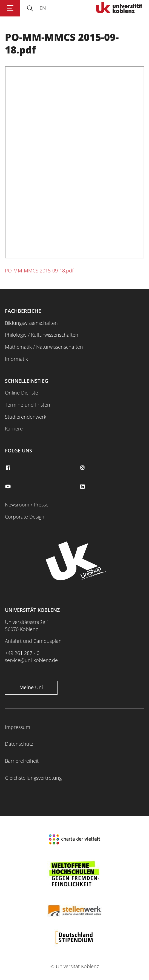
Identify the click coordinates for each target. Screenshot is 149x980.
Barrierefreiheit (22, 761)
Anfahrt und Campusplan (33, 641)
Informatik (16, 359)
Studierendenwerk (26, 417)
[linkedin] (83, 487)
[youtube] (8, 487)
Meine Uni (31, 687)
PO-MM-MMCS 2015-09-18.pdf (39, 271)
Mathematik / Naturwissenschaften (44, 347)
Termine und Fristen (28, 405)
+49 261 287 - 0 (22, 653)
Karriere (14, 429)
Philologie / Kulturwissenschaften (42, 335)
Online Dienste (22, 393)
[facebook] (8, 468)
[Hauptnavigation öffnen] (10, 8)
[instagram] (83, 468)
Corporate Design (25, 517)
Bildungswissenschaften (31, 323)
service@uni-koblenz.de (31, 660)
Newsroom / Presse (27, 505)
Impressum (18, 727)
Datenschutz (19, 744)
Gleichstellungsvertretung (33, 778)
